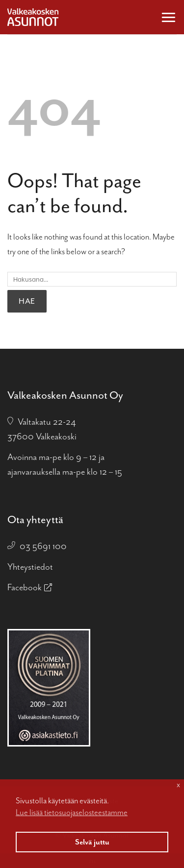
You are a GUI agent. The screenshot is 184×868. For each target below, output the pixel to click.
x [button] (178, 785)
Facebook (25, 587)
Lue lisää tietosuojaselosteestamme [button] (72, 812)
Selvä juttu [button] (92, 842)
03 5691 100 (43, 546)
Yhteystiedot (30, 567)
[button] (169, 17)
